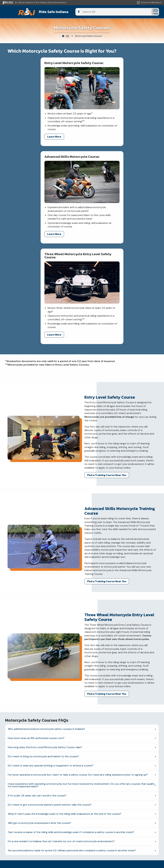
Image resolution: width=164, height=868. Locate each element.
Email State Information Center (41, 792)
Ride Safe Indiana (50, 11)
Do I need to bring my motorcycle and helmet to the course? (43, 650)
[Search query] (138, 11)
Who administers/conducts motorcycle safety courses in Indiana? (46, 623)
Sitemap (120, 803)
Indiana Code (41, 848)
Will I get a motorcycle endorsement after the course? (39, 717)
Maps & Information (41, 831)
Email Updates (41, 843)
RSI (67, 35)
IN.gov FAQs (120, 809)
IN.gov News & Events (41, 837)
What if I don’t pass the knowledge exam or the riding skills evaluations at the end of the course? (65, 707)
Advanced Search (121, 792)
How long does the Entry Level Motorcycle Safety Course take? (45, 641)
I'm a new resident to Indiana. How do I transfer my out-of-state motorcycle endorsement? (61, 735)
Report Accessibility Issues (121, 844)
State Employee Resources (121, 815)
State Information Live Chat (41, 786)
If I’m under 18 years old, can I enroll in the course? (37, 689)
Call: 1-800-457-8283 (41, 809)
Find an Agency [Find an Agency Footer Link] (41, 803)
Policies (121, 797)
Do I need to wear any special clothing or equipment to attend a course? (51, 659)
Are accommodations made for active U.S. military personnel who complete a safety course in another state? (72, 744)
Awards (41, 860)
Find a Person (41, 797)
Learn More (21, 130)
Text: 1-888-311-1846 (41, 815)
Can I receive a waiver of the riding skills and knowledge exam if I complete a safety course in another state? (71, 726)
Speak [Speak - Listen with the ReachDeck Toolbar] (120, 853)
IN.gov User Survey (120, 786)
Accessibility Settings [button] (120, 838)
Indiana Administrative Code (41, 854)
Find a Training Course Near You (107, 368)
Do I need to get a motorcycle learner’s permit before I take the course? (50, 698)
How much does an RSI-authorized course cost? (36, 632)
